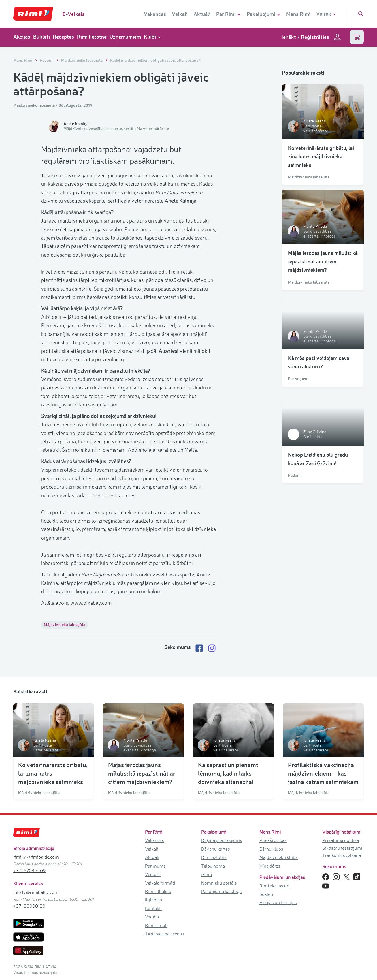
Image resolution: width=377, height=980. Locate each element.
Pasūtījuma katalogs (222, 891)
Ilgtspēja (153, 900)
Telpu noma (213, 866)
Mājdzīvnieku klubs (279, 857)
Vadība (152, 917)
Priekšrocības (273, 840)
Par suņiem (298, 379)
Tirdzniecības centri (164, 934)
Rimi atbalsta (158, 891)
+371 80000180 (29, 906)
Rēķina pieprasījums (222, 840)
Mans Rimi (298, 14)
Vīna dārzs (270, 866)
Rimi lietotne (92, 37)
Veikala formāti (160, 883)
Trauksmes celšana (342, 855)
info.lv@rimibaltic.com (36, 892)
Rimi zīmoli (156, 925)
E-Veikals (74, 14)
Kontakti (153, 908)
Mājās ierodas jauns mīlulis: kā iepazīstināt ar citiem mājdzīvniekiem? (323, 261)
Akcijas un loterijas (278, 902)
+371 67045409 (30, 870)
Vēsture (153, 874)
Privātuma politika (341, 840)
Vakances (155, 14)
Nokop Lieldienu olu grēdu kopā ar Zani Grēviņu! (318, 459)
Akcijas (22, 37)
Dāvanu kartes (216, 849)
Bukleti (42, 37)
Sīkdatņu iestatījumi (342, 848)
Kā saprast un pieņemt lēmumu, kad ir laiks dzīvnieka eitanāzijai (228, 773)
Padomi (47, 60)
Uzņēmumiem (125, 37)
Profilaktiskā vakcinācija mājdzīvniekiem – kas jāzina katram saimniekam (323, 773)
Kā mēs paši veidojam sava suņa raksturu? (319, 362)
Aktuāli (202, 14)
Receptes (63, 37)
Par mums (155, 866)
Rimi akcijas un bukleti (274, 890)
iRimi (207, 874)
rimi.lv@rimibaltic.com (36, 857)
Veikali (180, 14)
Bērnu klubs (271, 849)
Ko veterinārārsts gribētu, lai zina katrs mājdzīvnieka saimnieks (321, 156)
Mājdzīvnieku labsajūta (82, 60)
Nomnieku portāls (219, 883)
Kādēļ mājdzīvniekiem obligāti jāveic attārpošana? (155, 60)
